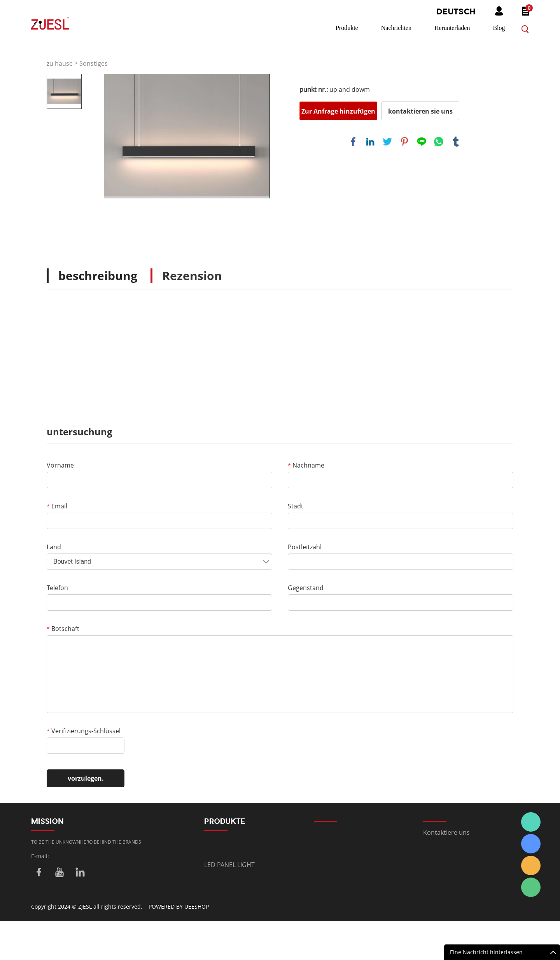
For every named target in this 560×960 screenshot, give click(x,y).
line (422, 142)
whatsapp (439, 142)
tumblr (456, 142)
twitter (387, 142)
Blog (499, 28)
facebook (353, 142)
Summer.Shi (531, 822)
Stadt (296, 506)
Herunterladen (452, 28)
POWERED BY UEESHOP (179, 907)
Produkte (347, 28)
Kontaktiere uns (446, 832)
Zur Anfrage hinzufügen (338, 111)
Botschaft (63, 629)
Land (54, 547)
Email (57, 506)
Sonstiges (94, 64)
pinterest (404, 142)
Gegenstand (306, 588)
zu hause (60, 64)
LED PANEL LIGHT (229, 865)
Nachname (306, 465)
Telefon (57, 588)
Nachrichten (396, 28)
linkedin (370, 142)
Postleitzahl (305, 547)
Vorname (60, 465)
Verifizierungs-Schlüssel (84, 731)
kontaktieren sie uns (420, 111)
